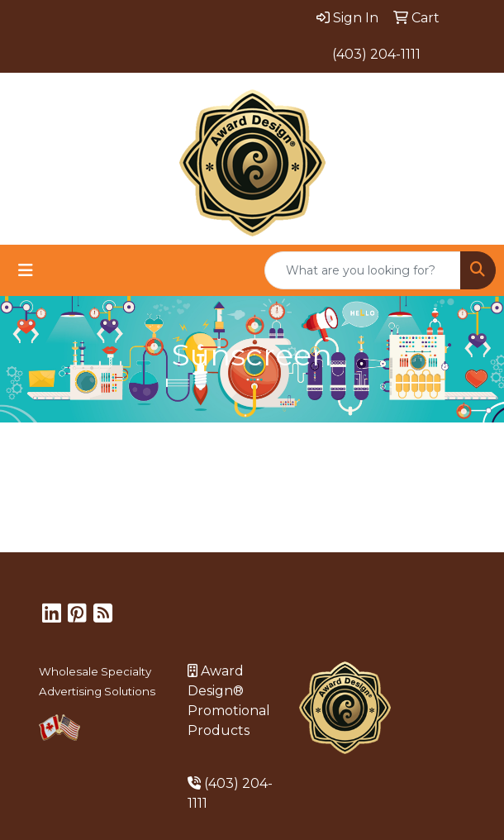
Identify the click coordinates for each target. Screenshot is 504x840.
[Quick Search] (363, 270)
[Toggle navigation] (26, 270)
